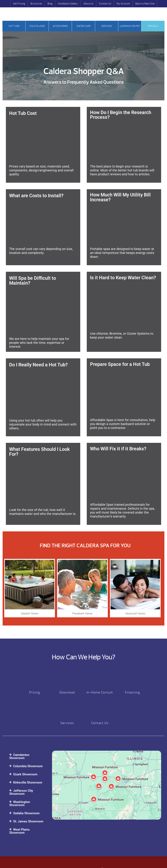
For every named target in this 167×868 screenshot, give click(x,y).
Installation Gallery (68, 4)
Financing (132, 692)
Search (11, 14)
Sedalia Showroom (26, 813)
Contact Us (105, 4)
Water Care (83, 26)
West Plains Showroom (19, 831)
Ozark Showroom (25, 774)
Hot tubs (14, 26)
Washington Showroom (20, 803)
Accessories (60, 26)
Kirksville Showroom (28, 782)
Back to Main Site (145, 4)
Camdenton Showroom (19, 756)
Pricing (35, 692)
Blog (50, 4)
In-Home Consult (100, 692)
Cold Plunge (37, 26)
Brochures (36, 4)
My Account (123, 4)
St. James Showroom (28, 821)
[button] (27, 756)
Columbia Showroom (28, 766)
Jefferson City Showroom (21, 792)
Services (107, 26)
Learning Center (130, 26)
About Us (88, 4)
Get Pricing (19, 4)
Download (67, 692)
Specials (153, 26)
